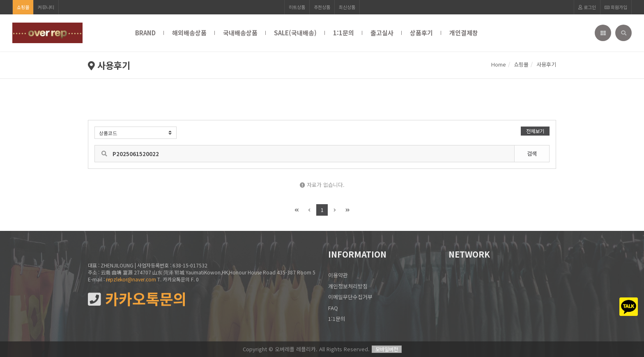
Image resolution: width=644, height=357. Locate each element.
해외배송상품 (189, 33)
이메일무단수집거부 (350, 297)
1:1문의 (344, 33)
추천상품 (322, 7)
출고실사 (382, 33)
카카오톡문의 (137, 299)
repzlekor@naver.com (131, 279)
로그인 (587, 7)
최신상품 (347, 7)
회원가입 (616, 7)
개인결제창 (464, 33)
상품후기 (421, 33)
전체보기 (535, 131)
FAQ (333, 308)
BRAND (145, 33)
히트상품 (297, 7)
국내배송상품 (240, 33)
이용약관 (338, 275)
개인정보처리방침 (348, 286)
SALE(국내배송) (295, 33)
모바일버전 (387, 349)
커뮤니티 (46, 7)
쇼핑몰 (23, 7)
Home (499, 64)
